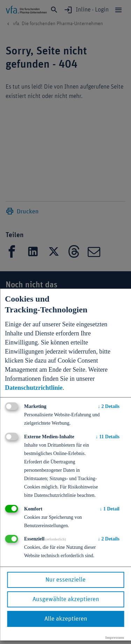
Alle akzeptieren (66, 619)
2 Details (109, 406)
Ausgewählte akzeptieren (66, 599)
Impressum (115, 637)
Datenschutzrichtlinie (34, 388)
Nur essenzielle (65, 580)
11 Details (108, 437)
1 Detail (110, 509)
